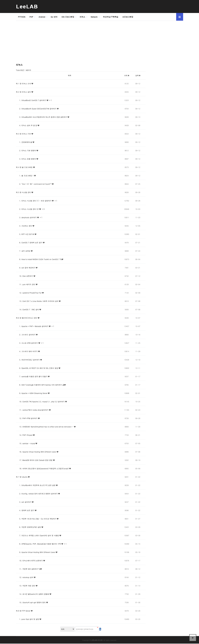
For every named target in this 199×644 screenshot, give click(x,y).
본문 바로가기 (0, 0)
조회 (127, 75)
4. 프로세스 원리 (24, 226)
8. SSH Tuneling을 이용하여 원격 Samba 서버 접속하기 (39, 385)
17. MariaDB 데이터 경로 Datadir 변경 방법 (35, 460)
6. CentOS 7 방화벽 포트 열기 (29, 242)
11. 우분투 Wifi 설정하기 (27, 569)
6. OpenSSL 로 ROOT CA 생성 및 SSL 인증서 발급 (37, 368)
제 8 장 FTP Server (23, 611)
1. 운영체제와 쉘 (24, 142)
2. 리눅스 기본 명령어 (26, 150)
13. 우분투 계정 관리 (26, 586)
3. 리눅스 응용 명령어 (26, 159)
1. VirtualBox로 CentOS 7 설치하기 (31, 100)
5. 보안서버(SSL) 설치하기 (28, 360)
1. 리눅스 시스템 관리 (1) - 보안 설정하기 (34, 201)
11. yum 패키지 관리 (26, 284)
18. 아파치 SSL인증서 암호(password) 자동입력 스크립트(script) (43, 468)
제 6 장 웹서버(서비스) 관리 (27, 318)
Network (94, 17)
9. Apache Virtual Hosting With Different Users (36, 552)
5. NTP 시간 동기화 (25, 234)
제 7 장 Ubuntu (22, 477)
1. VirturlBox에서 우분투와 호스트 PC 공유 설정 (36, 485)
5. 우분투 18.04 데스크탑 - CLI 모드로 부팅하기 (36, 519)
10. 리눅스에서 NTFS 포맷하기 (30, 561)
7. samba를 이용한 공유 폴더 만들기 (32, 376)
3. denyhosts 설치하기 (27, 217)
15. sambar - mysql (26, 443)
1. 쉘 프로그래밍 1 (25, 176)
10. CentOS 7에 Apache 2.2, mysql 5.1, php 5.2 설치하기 (41, 402)
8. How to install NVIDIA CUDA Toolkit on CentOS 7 (38, 259)
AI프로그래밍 (128, 17)
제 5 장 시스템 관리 (24, 192)
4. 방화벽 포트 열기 (25, 510)
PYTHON (22, 17)
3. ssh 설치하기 (24, 502)
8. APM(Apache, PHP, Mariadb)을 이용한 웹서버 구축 (39, 544)
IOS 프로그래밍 (68, 17)
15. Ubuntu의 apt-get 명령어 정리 (31, 602)
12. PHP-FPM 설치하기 (27, 418)
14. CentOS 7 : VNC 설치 (28, 309)
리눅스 (83, 17)
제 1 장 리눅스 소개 (24, 83)
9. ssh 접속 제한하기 (26, 268)
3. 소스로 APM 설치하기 (27, 343)
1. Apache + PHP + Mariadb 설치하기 (33, 326)
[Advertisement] (81, 43)
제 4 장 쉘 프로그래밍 (25, 167)
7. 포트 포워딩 (24, 251)
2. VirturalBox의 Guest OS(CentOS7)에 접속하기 (36, 109)
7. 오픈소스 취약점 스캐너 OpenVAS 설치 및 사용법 (38, 535)
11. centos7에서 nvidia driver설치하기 (33, 410)
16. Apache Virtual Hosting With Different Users (36, 452)
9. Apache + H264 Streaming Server (32, 393)
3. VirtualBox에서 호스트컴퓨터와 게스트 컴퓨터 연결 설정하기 (42, 117)
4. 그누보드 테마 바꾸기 (27, 351)
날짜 (138, 75)
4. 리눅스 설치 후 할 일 (27, 125)
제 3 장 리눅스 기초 (24, 134)
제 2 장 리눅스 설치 (24, 92)
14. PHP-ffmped (25, 435)
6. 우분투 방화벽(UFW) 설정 (29, 527)
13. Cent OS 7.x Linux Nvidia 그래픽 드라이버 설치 (38, 301)
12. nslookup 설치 (25, 577)
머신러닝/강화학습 (111, 17)
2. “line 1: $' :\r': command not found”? (34, 184)
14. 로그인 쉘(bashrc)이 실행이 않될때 (33, 594)
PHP (31, 17)
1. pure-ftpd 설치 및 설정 (28, 619)
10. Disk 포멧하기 (25, 276)
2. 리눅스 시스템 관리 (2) (28, 209)
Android (42, 17)
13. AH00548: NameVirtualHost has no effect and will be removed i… (45, 427)
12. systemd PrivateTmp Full (29, 293)
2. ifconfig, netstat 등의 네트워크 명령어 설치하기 (37, 494)
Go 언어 (54, 17)
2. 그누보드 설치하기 (26, 335)
